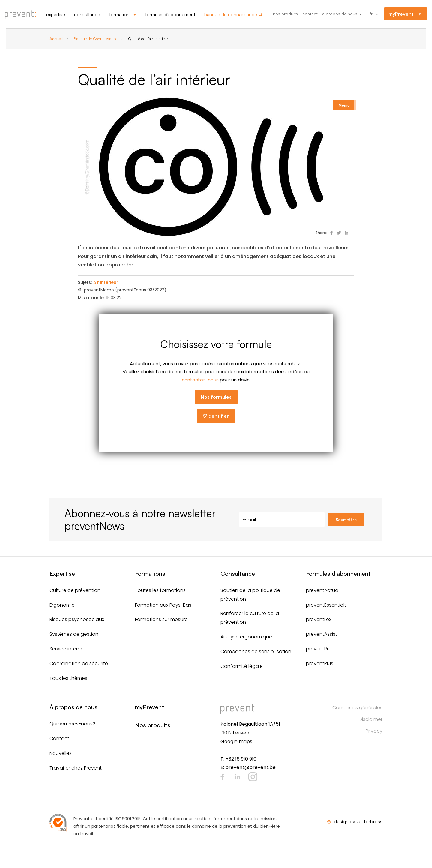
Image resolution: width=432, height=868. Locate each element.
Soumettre (346, 520)
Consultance (87, 14)
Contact (310, 14)
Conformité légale (242, 666)
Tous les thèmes (68, 678)
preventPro (319, 649)
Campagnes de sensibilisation (256, 652)
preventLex (319, 619)
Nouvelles (61, 753)
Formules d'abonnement (170, 14)
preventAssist (322, 634)
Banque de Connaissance (95, 39)
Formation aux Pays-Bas (163, 605)
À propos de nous (342, 14)
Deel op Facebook (331, 233)
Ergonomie (62, 605)
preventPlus (320, 664)
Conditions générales (357, 708)
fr (371, 14)
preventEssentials (326, 605)
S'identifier (216, 416)
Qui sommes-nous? (72, 724)
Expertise (56, 14)
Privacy (374, 731)
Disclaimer (371, 719)
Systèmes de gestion (74, 634)
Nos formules (216, 397)
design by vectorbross (358, 822)
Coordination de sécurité (79, 664)
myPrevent (401, 14)
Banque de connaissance (231, 14)
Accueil (56, 39)
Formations (120, 14)
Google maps (236, 742)
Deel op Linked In (346, 233)
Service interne (67, 649)
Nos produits (285, 14)
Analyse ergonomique (246, 637)
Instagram (253, 777)
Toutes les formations (160, 590)
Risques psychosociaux (77, 619)
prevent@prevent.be (250, 767)
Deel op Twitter (339, 233)
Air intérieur (106, 282)
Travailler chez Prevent (76, 768)
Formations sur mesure (161, 619)
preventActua (322, 590)
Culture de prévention (75, 590)
